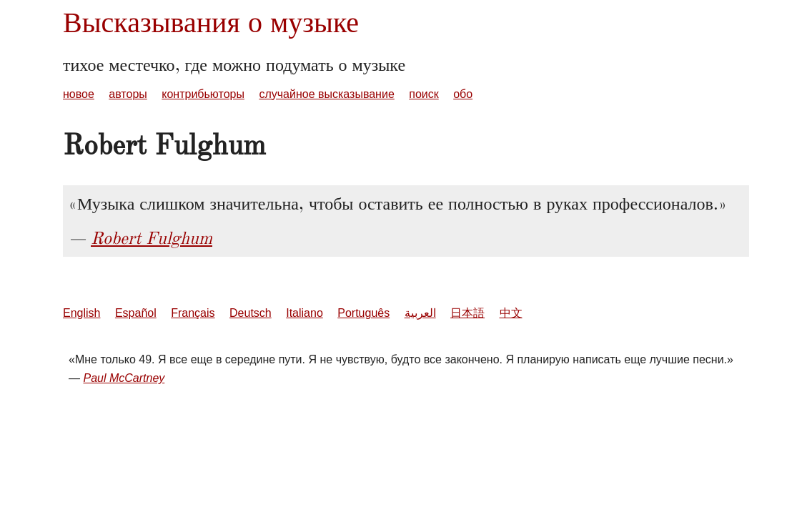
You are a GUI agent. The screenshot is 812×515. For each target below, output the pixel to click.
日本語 (467, 313)
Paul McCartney (124, 378)
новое (79, 94)
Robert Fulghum (152, 238)
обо (463, 94)
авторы (128, 94)
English (81, 313)
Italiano (304, 313)
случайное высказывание (326, 94)
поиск (424, 94)
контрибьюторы (203, 94)
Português (363, 313)
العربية (420, 313)
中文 (511, 313)
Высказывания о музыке (211, 23)
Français (193, 313)
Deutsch (251, 313)
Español (136, 313)
